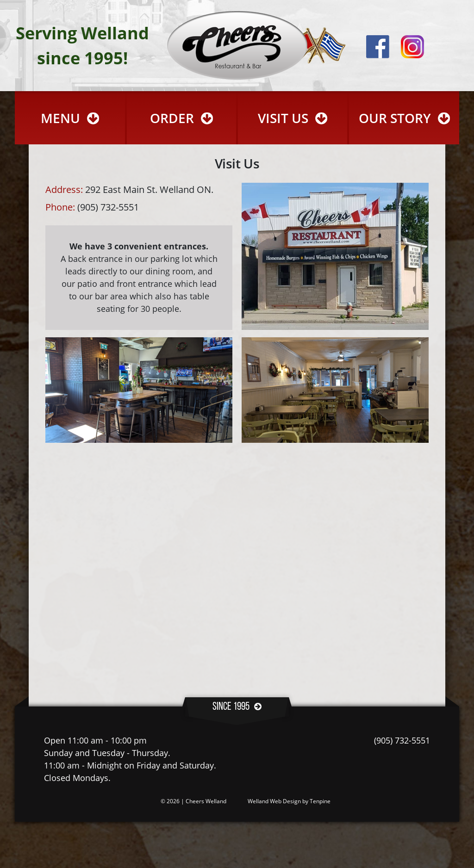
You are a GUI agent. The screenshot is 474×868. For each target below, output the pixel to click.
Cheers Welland (206, 801)
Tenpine (320, 801)
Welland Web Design (274, 801)
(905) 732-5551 (402, 740)
